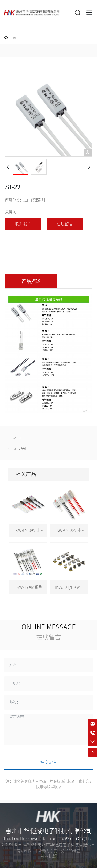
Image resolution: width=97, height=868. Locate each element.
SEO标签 (73, 851)
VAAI (22, 448)
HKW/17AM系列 (28, 587)
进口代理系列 (34, 200)
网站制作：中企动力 (33, 851)
